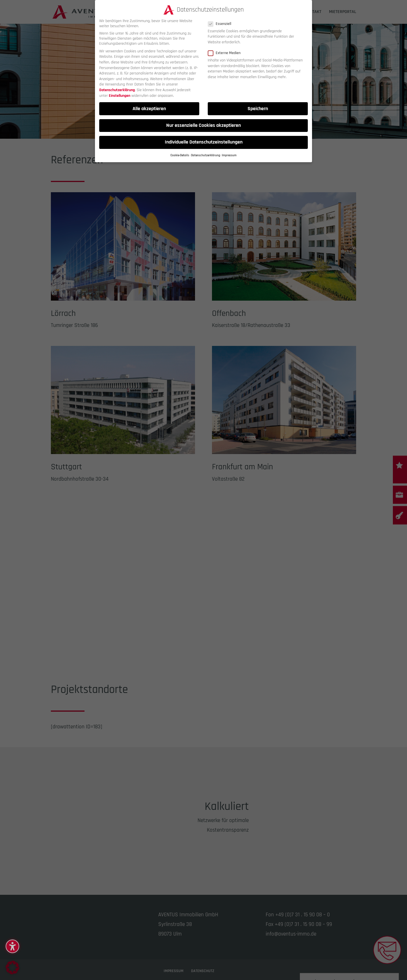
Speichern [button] (258, 109)
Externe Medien (227, 53)
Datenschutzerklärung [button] (206, 155)
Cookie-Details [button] (180, 155)
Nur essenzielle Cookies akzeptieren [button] (203, 125)
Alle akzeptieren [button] (149, 109)
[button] (12, 946)
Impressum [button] (229, 155)
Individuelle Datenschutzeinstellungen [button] (204, 142)
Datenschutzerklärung (117, 90)
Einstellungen (120, 96)
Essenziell (222, 24)
